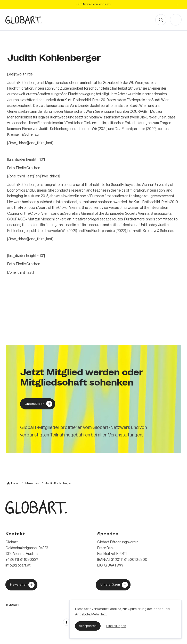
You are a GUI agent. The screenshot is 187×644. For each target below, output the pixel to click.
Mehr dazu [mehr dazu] (99, 614)
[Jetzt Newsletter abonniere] (94, 4)
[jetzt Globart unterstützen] (21, 585)
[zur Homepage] (23, 20)
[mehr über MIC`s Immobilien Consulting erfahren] (93, 399)
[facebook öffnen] (67, 622)
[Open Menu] (176, 20)
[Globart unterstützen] (38, 404)
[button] (88, 626)
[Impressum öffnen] (12, 605)
